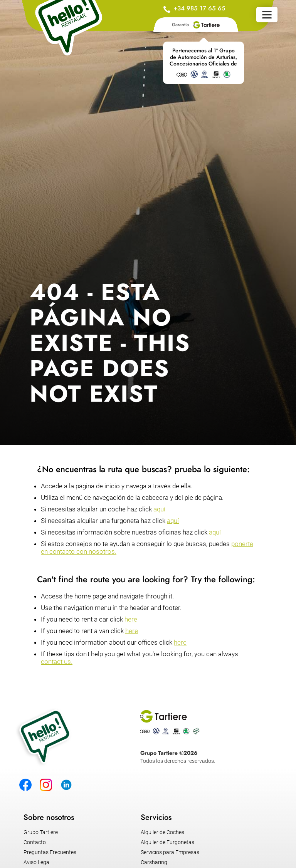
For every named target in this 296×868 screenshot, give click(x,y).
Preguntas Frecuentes (50, 852)
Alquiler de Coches (162, 832)
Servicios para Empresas (170, 852)
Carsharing (154, 862)
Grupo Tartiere (41, 832)
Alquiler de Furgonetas (167, 842)
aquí (159, 509)
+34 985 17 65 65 (199, 8)
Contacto (35, 842)
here (131, 619)
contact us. (57, 662)
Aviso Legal (37, 862)
